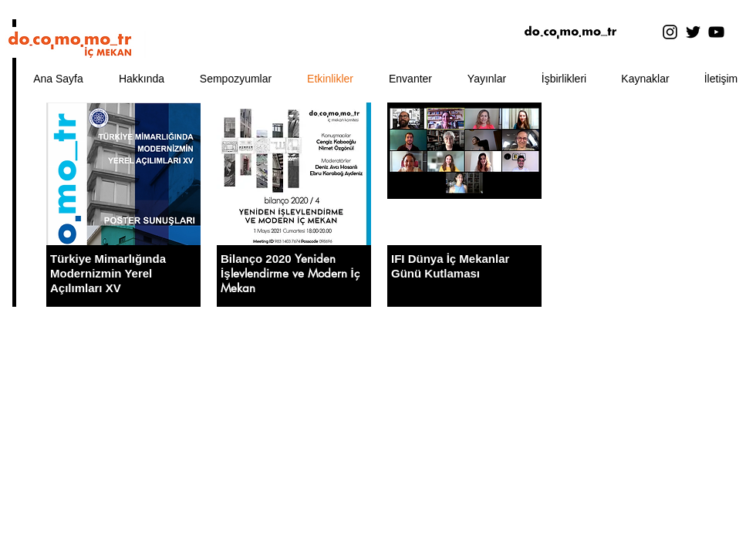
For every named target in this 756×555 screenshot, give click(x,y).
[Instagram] (670, 32)
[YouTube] (716, 32)
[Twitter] (693, 32)
